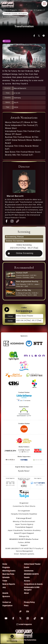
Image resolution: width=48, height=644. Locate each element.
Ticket (5, 581)
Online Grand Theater (32, 564)
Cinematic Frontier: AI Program (15, 17)
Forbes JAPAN (24, 542)
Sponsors (6, 596)
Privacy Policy (29, 602)
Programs (6, 567)
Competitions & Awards (33, 584)
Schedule (6, 577)
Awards (5, 593)
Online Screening (25, 253)
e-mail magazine (25, 624)
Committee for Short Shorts (24, 506)
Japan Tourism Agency (24, 524)
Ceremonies (29, 571)
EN (28, 612)
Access (27, 581)
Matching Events (9, 571)
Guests (27, 577)
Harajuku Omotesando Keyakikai (24, 514)
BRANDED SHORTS (31, 574)
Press (26, 606)
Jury (4, 587)
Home (5, 564)
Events (27, 567)
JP (20, 612)
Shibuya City (24, 536)
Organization (7, 606)
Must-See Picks (8, 574)
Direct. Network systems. (24, 554)
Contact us (7, 602)
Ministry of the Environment (24, 521)
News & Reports (9, 584)
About (26, 593)
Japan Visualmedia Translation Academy (24, 530)
